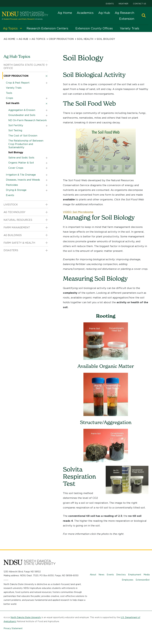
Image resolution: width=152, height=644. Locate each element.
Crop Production (61, 39)
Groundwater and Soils (22, 115)
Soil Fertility (16, 125)
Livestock (11, 205)
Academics (85, 13)
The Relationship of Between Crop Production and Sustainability (26, 144)
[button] (144, 16)
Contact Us (140, 4)
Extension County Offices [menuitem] (94, 28)
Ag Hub (104, 13)
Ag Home (65, 13)
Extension (127, 19)
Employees (128, 580)
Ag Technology (14, 212)
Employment (135, 575)
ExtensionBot (143, 580)
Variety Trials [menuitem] (130, 28)
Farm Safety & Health (19, 243)
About (93, 575)
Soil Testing (15, 130)
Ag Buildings (13, 235)
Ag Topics (38, 39)
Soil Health (85, 39)
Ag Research (124, 13)
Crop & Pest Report (18, 83)
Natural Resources (18, 220)
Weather (123, 4)
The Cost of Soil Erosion (23, 136)
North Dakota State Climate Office (24, 67)
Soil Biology (16, 152)
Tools (9, 93)
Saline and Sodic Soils (21, 158)
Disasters (11, 250)
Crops (9, 98)
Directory (121, 575)
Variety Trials (14, 88)
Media (147, 575)
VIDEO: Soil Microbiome (78, 212)
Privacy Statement (13, 628)
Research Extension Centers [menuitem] (47, 28)
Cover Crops (16, 168)
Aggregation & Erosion (22, 110)
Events (110, 4)
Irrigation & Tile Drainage (21, 175)
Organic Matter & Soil (21, 163)
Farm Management (17, 227)
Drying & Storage (16, 190)
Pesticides (12, 185)
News (101, 575)
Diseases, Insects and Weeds (23, 180)
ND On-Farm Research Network (28, 120)
